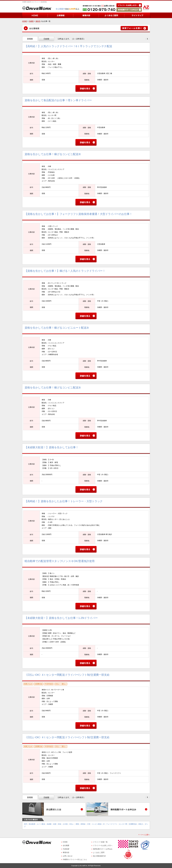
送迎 (55, 824)
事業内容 (66, 853)
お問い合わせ (68, 856)
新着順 (30, 39)
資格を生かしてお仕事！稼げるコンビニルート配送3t (57, 328)
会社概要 (66, 845)
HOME (65, 842)
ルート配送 (41, 824)
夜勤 (77, 824)
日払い (72, 824)
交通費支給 (133, 824)
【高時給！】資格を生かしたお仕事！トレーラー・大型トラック (64, 501)
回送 (60, 824)
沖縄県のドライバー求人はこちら (75, 860)
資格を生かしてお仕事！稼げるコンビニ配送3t (53, 154)
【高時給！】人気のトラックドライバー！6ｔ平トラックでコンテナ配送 (68, 46)
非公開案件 (60, 9)
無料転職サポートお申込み (103, 849)
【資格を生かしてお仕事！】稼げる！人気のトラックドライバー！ (65, 271)
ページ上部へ (145, 835)
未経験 (49, 824)
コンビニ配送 (97, 824)
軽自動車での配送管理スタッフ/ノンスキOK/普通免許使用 (60, 561)
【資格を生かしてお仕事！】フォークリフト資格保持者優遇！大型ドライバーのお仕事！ (78, 214)
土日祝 (65, 824)
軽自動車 (32, 824)
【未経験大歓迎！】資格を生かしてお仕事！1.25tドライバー (61, 618)
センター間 (123, 824)
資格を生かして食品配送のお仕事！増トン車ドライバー (58, 100)
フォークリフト (112, 824)
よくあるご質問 (99, 853)
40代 (26, 824)
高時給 (83, 824)
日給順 (46, 39)
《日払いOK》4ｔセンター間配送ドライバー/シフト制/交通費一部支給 (67, 675)
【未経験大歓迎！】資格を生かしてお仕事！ (52, 447)
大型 (89, 824)
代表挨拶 (66, 849)
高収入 (141, 824)
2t (104, 824)
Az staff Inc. (84, 866)
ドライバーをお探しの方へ (103, 845)
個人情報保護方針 (100, 856)
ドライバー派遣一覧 (100, 842)
